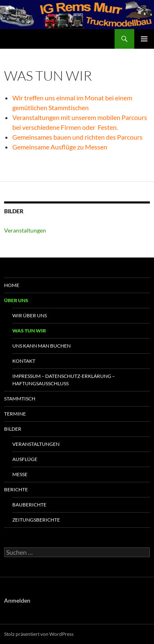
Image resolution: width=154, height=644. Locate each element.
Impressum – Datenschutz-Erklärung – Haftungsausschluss (64, 380)
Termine (15, 414)
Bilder (13, 429)
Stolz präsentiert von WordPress (39, 634)
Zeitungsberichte (36, 520)
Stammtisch (20, 399)
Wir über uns (30, 315)
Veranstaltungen (25, 230)
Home (12, 285)
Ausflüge (25, 459)
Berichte (16, 489)
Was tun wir (29, 331)
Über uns (16, 300)
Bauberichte (29, 505)
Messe (20, 474)
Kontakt (24, 361)
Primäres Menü (144, 39)
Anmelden (17, 600)
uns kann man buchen (41, 346)
